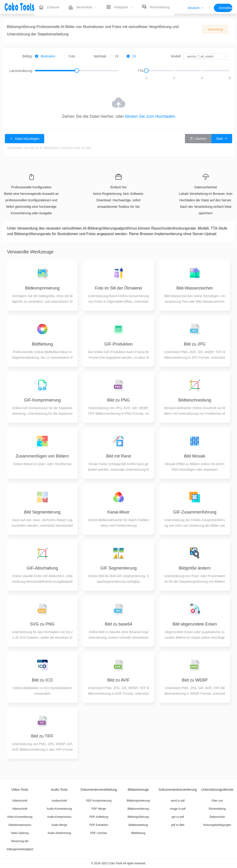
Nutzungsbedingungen (217, 825)
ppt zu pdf (178, 817)
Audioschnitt (59, 801)
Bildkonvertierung (138, 809)
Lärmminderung (21, 71)
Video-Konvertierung (20, 817)
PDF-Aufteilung (99, 817)
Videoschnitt (20, 801)
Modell (176, 56)
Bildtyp (27, 56)
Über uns (217, 801)
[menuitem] (49, 7)
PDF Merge (99, 809)
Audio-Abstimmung (59, 833)
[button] (196, 8)
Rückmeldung (217, 809)
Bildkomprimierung (138, 801)
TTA (141, 71)
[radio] (45, 56)
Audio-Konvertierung (59, 809)
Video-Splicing (20, 833)
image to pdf (178, 809)
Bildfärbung (138, 833)
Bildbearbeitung (138, 825)
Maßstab (100, 56)
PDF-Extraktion (99, 825)
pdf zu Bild (178, 825)
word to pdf (178, 801)
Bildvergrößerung (138, 817)
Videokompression (20, 825)
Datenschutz (217, 817)
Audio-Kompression (59, 817)
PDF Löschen (99, 833)
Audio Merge (59, 825)
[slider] (77, 71)
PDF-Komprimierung (99, 801)
